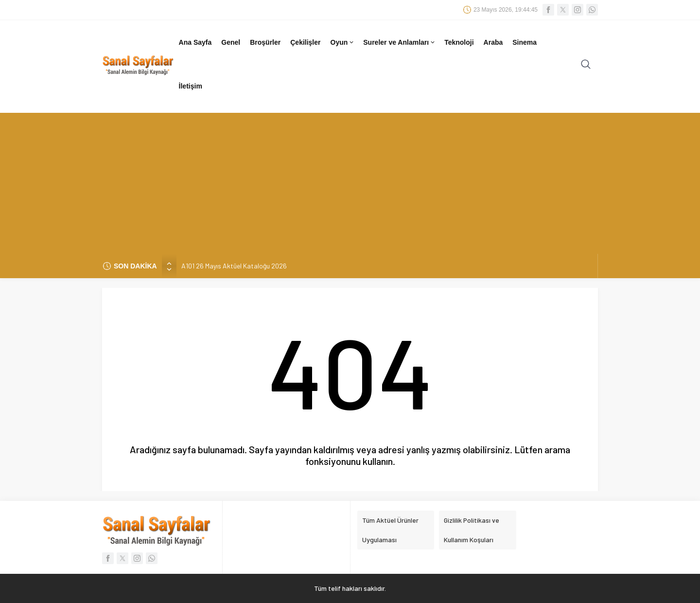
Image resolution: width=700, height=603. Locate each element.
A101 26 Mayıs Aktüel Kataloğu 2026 (234, 266)
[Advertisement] (350, 181)
